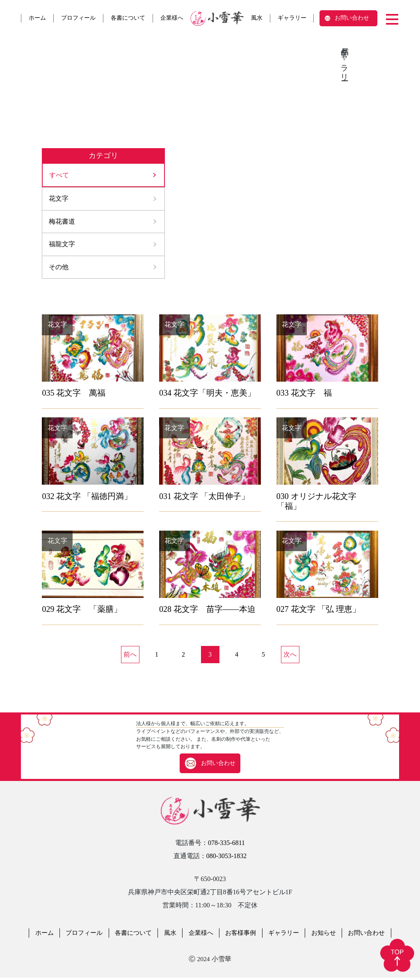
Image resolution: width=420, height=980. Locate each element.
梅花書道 (62, 223)
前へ (130, 657)
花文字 (59, 199)
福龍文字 (62, 246)
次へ (290, 657)
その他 (59, 269)
